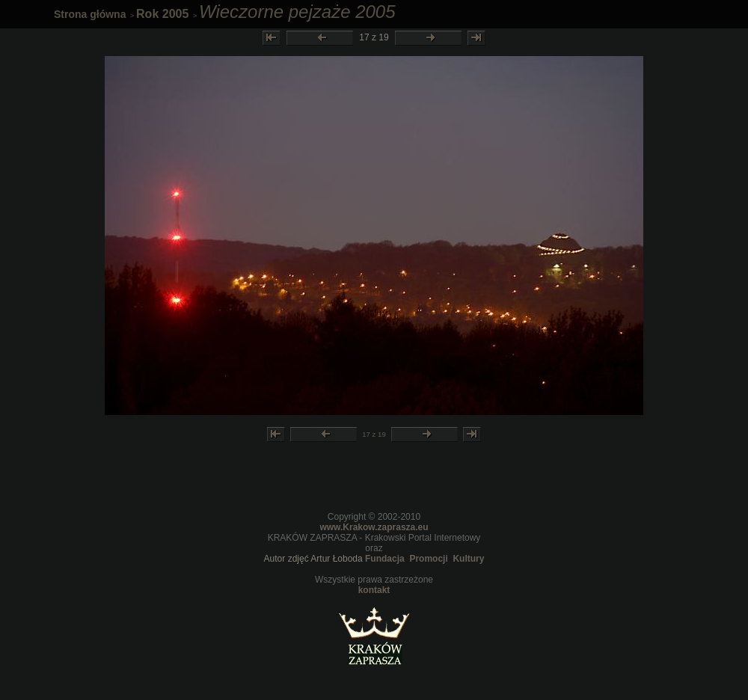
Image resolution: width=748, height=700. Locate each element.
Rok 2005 (162, 14)
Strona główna (90, 14)
